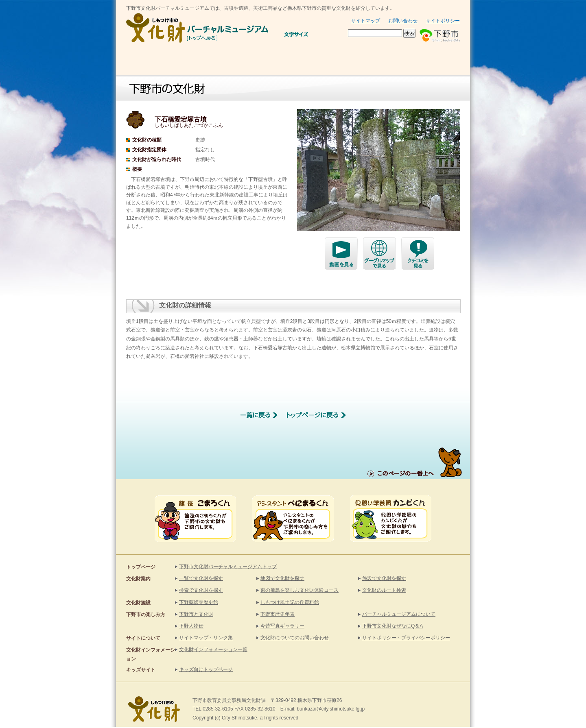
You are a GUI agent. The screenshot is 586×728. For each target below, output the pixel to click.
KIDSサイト (431, 61)
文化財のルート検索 (384, 590)
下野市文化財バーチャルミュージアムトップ (228, 567)
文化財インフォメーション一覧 (213, 650)
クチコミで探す (418, 254)
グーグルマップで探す (379, 254)
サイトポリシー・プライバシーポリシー (406, 638)
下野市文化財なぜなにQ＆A (392, 626)
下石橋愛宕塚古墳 (341, 254)
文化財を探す (220, 61)
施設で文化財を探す (384, 578)
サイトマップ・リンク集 (206, 638)
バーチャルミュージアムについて (399, 614)
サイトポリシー (443, 21)
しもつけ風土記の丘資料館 (290, 602)
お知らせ (150, 61)
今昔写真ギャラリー (282, 626)
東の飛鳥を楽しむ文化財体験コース (300, 590)
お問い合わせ (403, 21)
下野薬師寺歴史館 (199, 602)
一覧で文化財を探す (201, 578)
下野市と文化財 (355, 61)
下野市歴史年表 (278, 614)
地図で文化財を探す (282, 578)
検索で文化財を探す (201, 590)
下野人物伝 (191, 626)
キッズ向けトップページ (206, 669)
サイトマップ (365, 21)
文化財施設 (287, 61)
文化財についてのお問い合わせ (295, 638)
